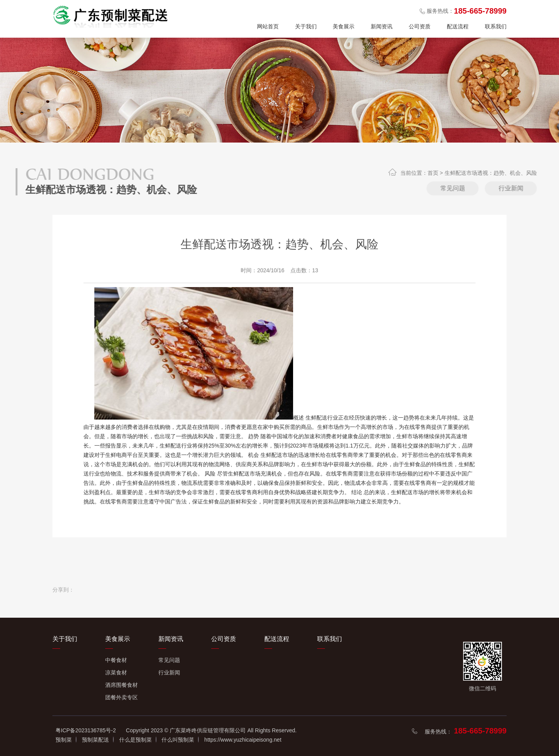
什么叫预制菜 (178, 740)
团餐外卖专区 (122, 697)
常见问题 (478, 188)
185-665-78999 (480, 731)
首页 (458, 173)
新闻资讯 (382, 26)
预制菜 (64, 740)
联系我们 (496, 26)
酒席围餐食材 (122, 685)
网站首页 (268, 26)
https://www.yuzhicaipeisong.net (243, 740)
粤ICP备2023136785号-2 (86, 730)
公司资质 (420, 26)
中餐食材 (116, 660)
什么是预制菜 (135, 740)
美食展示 (344, 26)
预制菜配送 (95, 740)
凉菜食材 (116, 672)
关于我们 (306, 26)
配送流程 (458, 26)
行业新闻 (169, 672)
